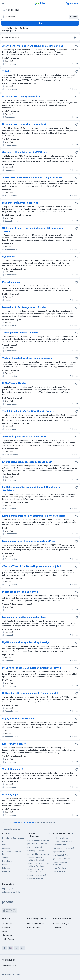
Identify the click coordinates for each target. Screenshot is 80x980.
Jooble (18, 975)
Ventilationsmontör (13, 769)
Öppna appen (72, 4)
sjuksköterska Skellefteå (62, 859)
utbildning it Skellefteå (36, 879)
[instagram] (10, 948)
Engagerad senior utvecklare (18, 718)
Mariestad (6, 871)
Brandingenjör (10, 794)
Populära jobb (8, 889)
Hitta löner (57, 927)
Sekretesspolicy (9, 965)
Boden (5, 864)
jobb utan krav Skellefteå (37, 844)
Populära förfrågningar (14, 829)
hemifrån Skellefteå (60, 838)
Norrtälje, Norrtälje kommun (13, 838)
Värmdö (5, 858)
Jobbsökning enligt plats (12, 892)
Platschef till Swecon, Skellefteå (20, 592)
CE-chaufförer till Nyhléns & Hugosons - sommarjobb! (32, 566)
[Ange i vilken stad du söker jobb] (40, 17)
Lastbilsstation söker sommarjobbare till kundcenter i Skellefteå (32, 489)
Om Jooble (7, 923)
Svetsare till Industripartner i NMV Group (25, 152)
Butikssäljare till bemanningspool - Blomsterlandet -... (32, 693)
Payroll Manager (11, 282)
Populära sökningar (61, 923)
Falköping (6, 868)
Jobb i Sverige (8, 939)
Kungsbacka (7, 861)
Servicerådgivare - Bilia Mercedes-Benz (24, 436)
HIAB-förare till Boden (14, 383)
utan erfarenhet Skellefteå (38, 840)
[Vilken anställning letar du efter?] (40, 10)
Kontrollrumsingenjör (14, 744)
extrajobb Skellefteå (61, 845)
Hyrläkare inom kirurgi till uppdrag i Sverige (26, 642)
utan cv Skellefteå (35, 847)
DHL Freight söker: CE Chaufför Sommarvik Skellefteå (32, 668)
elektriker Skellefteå (61, 855)
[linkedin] (22, 948)
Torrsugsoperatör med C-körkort (20, 333)
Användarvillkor (8, 960)
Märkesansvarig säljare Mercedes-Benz (24, 617)
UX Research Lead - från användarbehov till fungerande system (33, 230)
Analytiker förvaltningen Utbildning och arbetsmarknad (33, 46)
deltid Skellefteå (59, 868)
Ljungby (5, 841)
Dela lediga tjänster (36, 923)
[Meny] (3, 3)
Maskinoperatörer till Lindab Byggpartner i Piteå (29, 541)
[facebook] (4, 948)
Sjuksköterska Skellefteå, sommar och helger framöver (32, 177)
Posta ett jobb (33, 927)
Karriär (5, 931)
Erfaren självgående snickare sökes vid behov (27, 462)
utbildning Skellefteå (36, 851)
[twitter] (16, 948)
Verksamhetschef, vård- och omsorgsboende (27, 358)
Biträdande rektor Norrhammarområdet (24, 124)
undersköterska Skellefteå (63, 841)
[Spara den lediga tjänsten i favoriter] (77, 46)
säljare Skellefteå (59, 871)
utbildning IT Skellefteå (37, 875)
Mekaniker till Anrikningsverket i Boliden (24, 307)
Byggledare (9, 257)
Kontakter (6, 927)
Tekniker (7, 71)
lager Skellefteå (59, 852)
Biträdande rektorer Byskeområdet (22, 96)
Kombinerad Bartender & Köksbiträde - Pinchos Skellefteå (34, 516)
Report (74, 64)
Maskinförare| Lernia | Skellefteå (20, 203)
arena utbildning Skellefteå (38, 854)
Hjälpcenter (7, 935)
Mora (4, 845)
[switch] (76, 37)
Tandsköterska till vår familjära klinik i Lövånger (29, 411)
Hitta (40, 23)
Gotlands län (7, 848)
